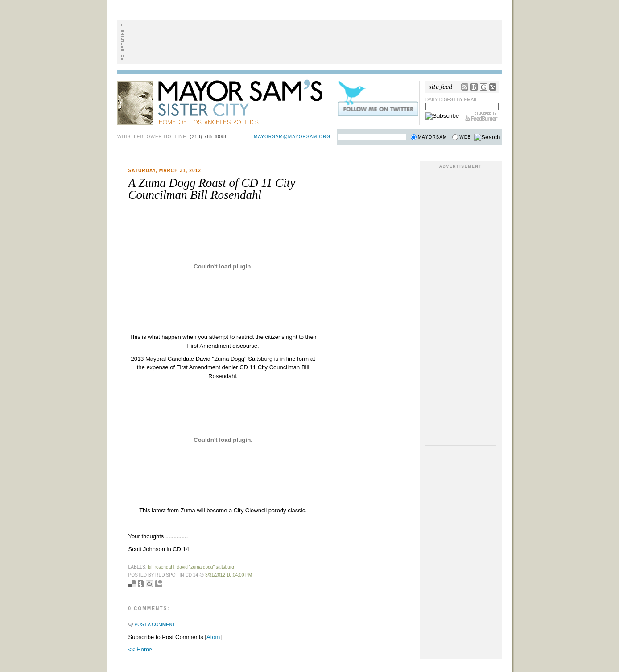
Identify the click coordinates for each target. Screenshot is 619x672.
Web (465, 137)
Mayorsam (433, 137)
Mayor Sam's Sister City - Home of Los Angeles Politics (227, 102)
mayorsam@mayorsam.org (292, 137)
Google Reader (483, 87)
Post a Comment (155, 625)
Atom (213, 637)
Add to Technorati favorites (159, 584)
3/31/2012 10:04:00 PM (229, 575)
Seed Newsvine (141, 584)
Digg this (149, 584)
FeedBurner (481, 117)
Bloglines (474, 87)
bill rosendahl (161, 567)
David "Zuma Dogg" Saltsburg (206, 567)
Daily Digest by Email (452, 100)
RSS (465, 87)
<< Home (140, 649)
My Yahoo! (493, 87)
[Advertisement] (309, 42)
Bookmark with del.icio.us (132, 584)
